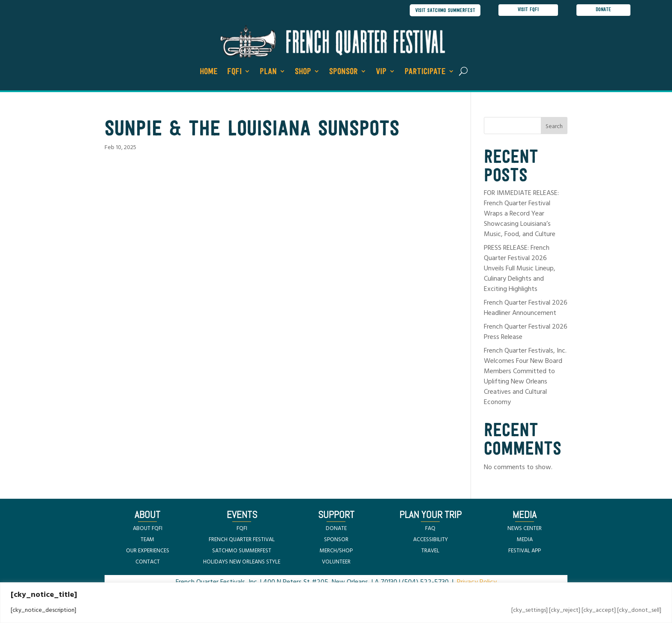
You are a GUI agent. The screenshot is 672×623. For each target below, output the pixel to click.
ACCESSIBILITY (430, 540)
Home (209, 72)
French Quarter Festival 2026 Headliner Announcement (526, 309)
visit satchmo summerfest (443, 10)
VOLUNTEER (336, 562)
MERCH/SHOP (336, 551)
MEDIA (525, 540)
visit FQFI (528, 10)
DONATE (336, 529)
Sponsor (343, 72)
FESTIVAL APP (525, 551)
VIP (381, 72)
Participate (425, 72)
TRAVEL (430, 551)
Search (554, 127)
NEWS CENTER (525, 529)
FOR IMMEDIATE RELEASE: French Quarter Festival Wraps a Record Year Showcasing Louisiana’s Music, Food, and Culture (521, 215)
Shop (303, 72)
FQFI (234, 72)
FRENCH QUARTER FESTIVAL (242, 540)
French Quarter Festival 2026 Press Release (526, 333)
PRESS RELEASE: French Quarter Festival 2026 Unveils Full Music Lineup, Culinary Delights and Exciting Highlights (520, 270)
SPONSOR (336, 540)
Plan (268, 72)
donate (603, 10)
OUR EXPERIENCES (148, 551)
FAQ (430, 529)
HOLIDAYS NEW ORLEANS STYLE (242, 562)
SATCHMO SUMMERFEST (242, 551)
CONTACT (148, 562)
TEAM (147, 540)
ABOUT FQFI (148, 529)
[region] (336, 603)
